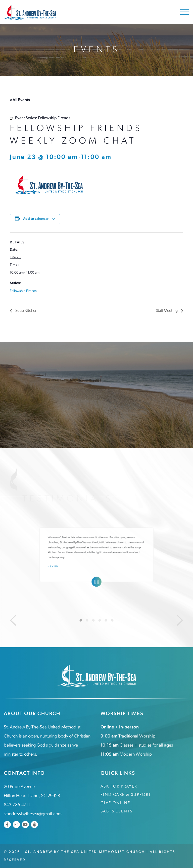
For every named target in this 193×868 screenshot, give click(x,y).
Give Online (115, 803)
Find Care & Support (126, 795)
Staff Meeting (167, 311)
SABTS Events (117, 811)
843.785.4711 (17, 805)
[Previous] (13, 620)
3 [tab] (93, 620)
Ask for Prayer (119, 786)
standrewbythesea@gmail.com (33, 814)
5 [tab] (106, 620)
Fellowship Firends (23, 291)
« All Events (20, 100)
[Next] (180, 620)
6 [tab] (112, 620)
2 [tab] (87, 620)
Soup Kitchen (26, 311)
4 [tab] (100, 620)
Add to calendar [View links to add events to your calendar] (36, 219)
